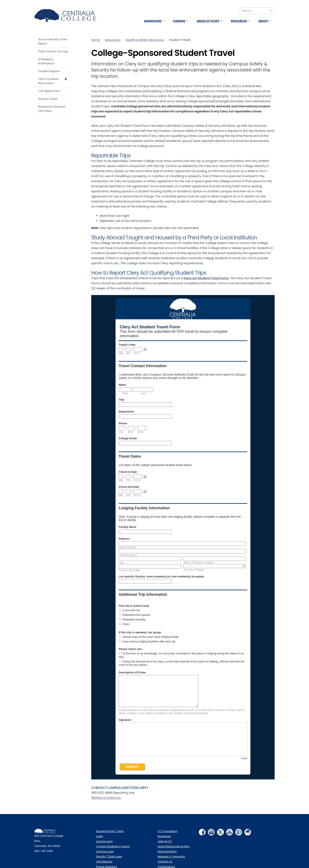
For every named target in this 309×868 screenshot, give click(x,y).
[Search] (257, 11)
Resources (239, 21)
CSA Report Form (49, 91)
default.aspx (69, 78)
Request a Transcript (171, 857)
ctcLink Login (105, 841)
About (263, 21)
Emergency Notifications (46, 61)
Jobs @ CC (165, 841)
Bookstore (164, 836)
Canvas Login (105, 851)
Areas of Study (208, 21)
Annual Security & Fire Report (52, 41)
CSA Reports (104, 862)
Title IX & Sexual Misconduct (48, 81)
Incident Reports (49, 71)
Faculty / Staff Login (109, 857)
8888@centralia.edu (106, 798)
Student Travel (48, 99)
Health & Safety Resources (145, 40)
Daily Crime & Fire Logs (53, 51)
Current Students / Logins (113, 846)
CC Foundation (168, 831)
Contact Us (165, 862)
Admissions (153, 21)
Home (96, 40)
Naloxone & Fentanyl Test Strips (52, 109)
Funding (179, 21)
